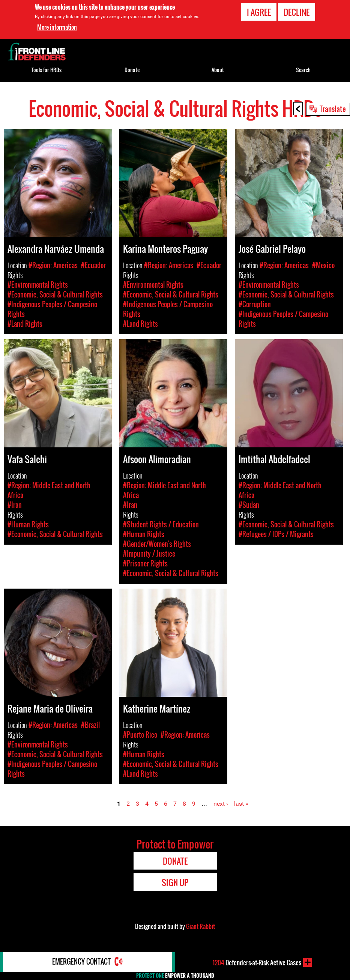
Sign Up (175, 882)
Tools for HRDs (47, 70)
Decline (297, 12)
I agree (259, 12)
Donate (132, 70)
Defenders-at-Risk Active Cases (257, 962)
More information (57, 27)
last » (241, 804)
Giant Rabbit (201, 926)
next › (221, 804)
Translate (333, 109)
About (218, 70)
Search (303, 70)
